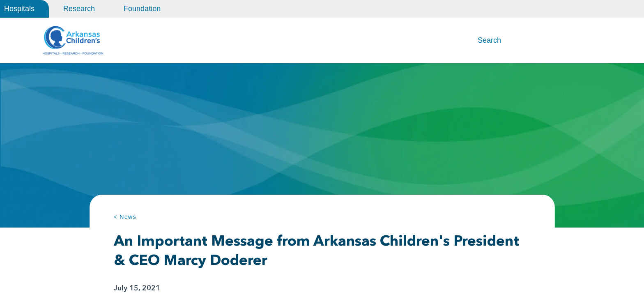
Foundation (142, 9)
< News (125, 217)
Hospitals (19, 9)
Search (489, 40)
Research (79, 9)
